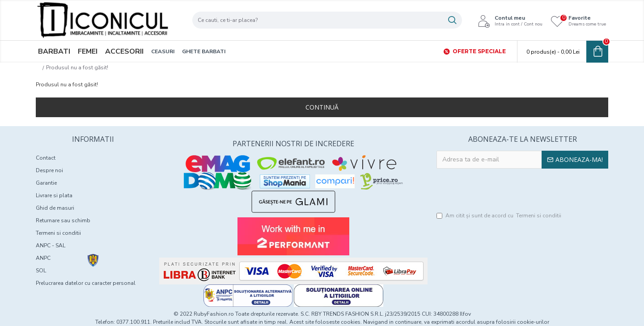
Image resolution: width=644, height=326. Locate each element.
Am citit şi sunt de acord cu (500, 216)
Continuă (322, 107)
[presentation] (522, 191)
